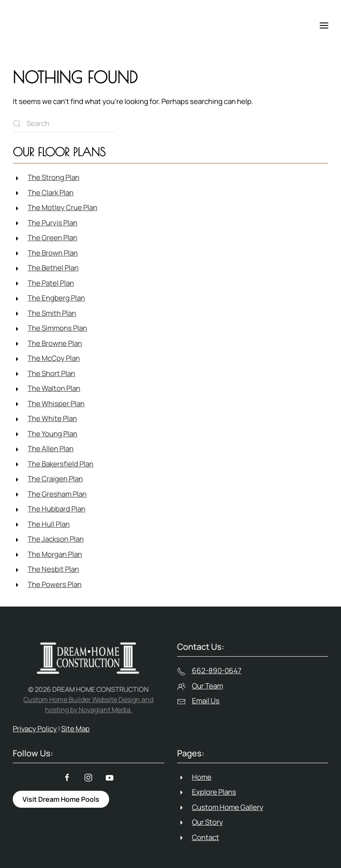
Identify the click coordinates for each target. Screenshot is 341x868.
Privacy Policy (35, 729)
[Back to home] (51, 25)
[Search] (64, 124)
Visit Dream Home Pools (61, 799)
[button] (324, 25)
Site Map (75, 729)
